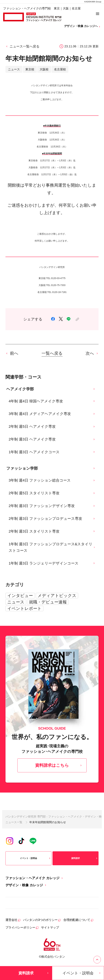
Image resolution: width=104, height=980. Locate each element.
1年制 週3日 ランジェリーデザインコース (52, 563)
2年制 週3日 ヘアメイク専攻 (52, 439)
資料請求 (85, 858)
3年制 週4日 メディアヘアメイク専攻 (52, 414)
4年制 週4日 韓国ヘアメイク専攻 (52, 401)
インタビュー (20, 595)
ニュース (16, 602)
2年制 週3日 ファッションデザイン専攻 (52, 506)
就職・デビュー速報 (48, 602)
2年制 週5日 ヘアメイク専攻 (52, 426)
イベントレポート (24, 608)
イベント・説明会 (35, 858)
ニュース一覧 (14, 822)
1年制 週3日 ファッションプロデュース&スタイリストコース (52, 547)
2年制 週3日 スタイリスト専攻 (52, 531)
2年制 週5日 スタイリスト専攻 (52, 493)
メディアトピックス (57, 595)
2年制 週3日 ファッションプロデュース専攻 (52, 519)
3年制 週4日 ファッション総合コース (52, 480)
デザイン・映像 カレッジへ (82, 26)
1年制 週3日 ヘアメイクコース (52, 452)
